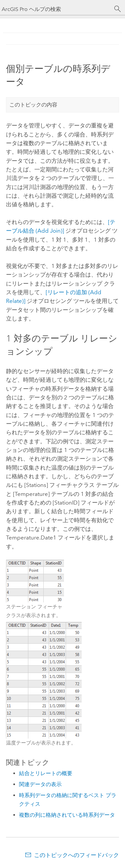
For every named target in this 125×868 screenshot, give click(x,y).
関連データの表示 (40, 784)
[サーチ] (118, 9)
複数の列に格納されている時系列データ (67, 815)
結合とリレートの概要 (46, 773)
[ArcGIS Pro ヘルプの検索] (56, 9)
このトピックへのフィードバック (76, 855)
